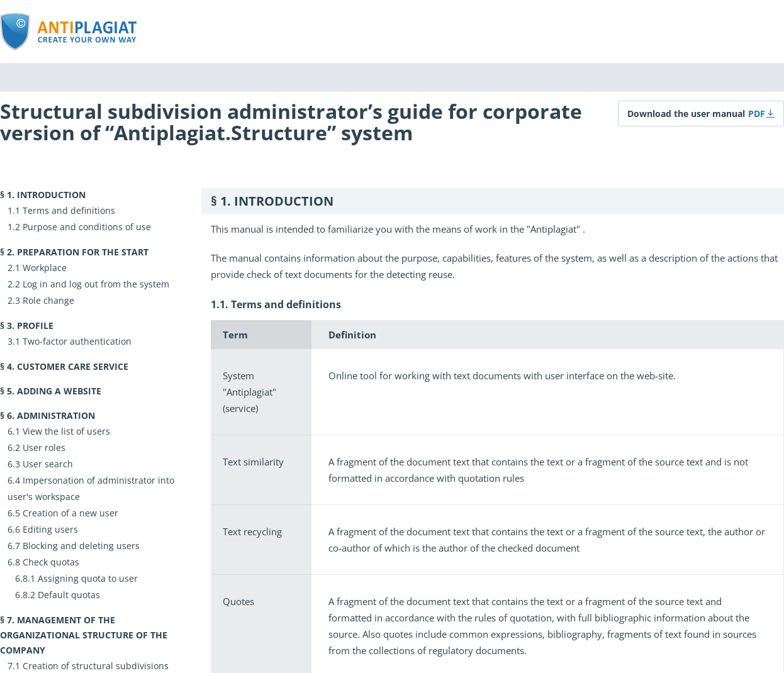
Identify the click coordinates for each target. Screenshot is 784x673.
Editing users (50, 529)
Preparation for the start (83, 252)
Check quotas (51, 562)
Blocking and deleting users (81, 546)
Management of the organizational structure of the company (84, 635)
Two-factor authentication (77, 341)
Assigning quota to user (88, 578)
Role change (48, 300)
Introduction (51, 195)
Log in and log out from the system (96, 284)
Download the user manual (686, 114)
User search (48, 464)
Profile (35, 325)
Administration (56, 415)
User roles (44, 448)
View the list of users (66, 431)
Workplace (45, 268)
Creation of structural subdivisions (96, 666)
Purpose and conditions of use (87, 227)
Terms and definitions (69, 210)
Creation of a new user (70, 513)
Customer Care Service (73, 366)
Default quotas (69, 595)
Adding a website (59, 391)
